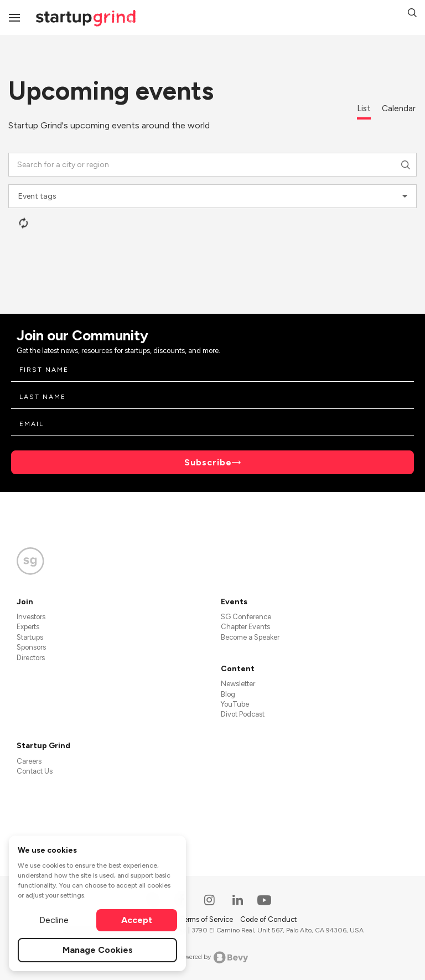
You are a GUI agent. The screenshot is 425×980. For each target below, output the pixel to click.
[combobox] (212, 165)
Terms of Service (207, 919)
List (364, 108)
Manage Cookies (98, 950)
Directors (31, 658)
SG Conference (246, 617)
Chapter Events (245, 627)
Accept (137, 920)
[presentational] (405, 196)
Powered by (213, 957)
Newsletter (238, 684)
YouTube (235, 704)
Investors (31, 617)
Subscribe (208, 462)
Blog (228, 694)
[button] (412, 14)
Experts (28, 627)
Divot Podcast (243, 714)
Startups (30, 637)
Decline (54, 920)
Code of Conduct (268, 919)
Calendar (399, 108)
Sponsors (31, 647)
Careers (29, 761)
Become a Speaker (250, 637)
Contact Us (35, 771)
